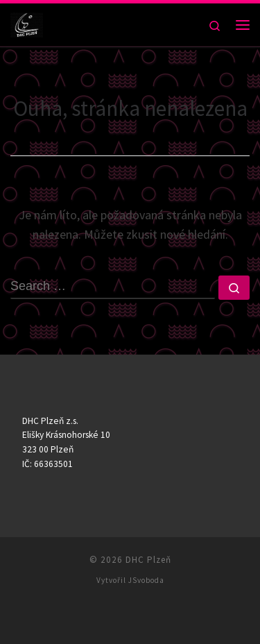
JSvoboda (146, 580)
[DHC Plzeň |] (27, 23)
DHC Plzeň (148, 560)
